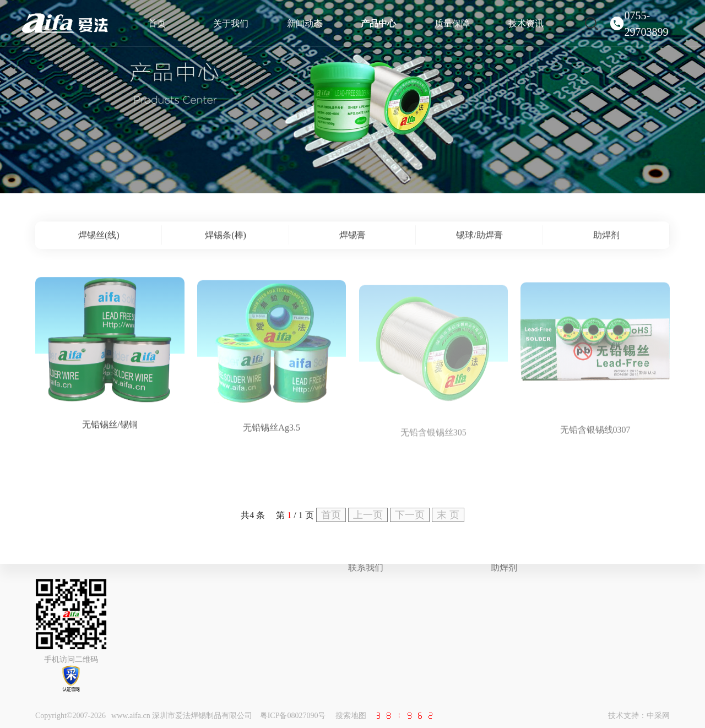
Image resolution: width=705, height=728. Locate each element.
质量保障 (452, 23)
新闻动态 (305, 23)
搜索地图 (351, 716)
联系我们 (366, 567)
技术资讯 (526, 23)
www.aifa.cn (131, 716)
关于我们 (231, 23)
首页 (157, 23)
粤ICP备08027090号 (293, 716)
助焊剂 (504, 567)
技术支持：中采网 (639, 716)
